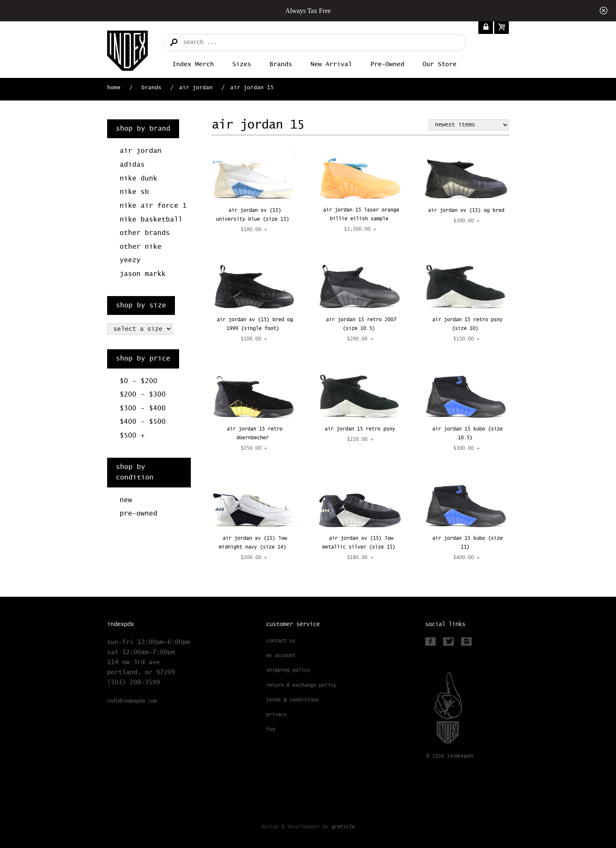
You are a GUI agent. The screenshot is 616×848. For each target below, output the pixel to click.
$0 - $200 (139, 381)
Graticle (343, 827)
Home (114, 88)
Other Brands (145, 233)
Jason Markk (143, 274)
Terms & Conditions (293, 700)
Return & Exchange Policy (301, 686)
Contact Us (281, 641)
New (126, 500)
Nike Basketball (151, 220)
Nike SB (134, 192)
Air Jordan (196, 88)
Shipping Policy (288, 670)
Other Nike (141, 247)
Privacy (276, 715)
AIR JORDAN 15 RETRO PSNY (360, 429)
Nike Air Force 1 (153, 206)
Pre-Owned (387, 64)
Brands (281, 64)
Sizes (242, 64)
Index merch (193, 64)
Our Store (440, 64)
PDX (460, 756)
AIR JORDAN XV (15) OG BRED (466, 211)
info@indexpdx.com (132, 701)
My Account (281, 656)
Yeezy (130, 260)
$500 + (132, 436)
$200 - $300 (143, 395)
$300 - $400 (143, 409)
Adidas (132, 165)
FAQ (271, 729)
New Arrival (331, 64)
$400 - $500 (143, 422)
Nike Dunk (139, 179)
